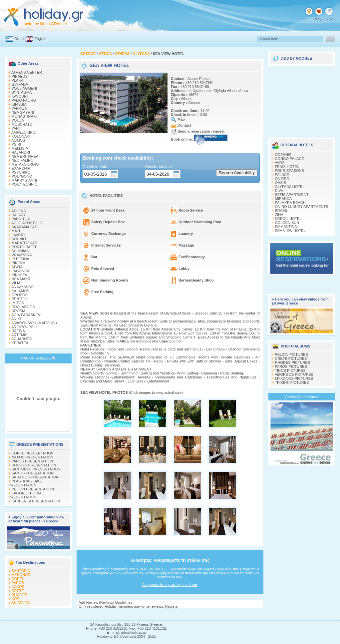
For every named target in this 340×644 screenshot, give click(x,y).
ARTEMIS (19, 335)
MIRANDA (284, 199)
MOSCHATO (22, 124)
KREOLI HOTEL (288, 219)
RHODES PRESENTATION (34, 465)
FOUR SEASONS (290, 171)
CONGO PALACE (290, 159)
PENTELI (19, 299)
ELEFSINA (20, 259)
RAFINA (18, 331)
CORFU (18, 579)
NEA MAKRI (22, 279)
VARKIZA (19, 108)
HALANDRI (21, 152)
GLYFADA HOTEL (290, 187)
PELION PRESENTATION (33, 489)
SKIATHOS (21, 603)
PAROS (18, 583)
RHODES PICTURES (293, 362)
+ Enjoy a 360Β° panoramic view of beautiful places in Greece (36, 519)
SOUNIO (19, 239)
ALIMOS (18, 140)
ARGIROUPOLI (24, 327)
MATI (16, 231)
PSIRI (16, 144)
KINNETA (19, 275)
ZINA (279, 215)
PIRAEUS (20, 76)
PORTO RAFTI (24, 247)
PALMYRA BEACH (290, 203)
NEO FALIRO (23, 160)
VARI (16, 128)
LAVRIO (18, 235)
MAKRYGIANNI (24, 180)
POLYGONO (22, 176)
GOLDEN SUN (287, 223)
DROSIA (19, 311)
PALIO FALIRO (24, 100)
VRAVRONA (22, 255)
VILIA (16, 283)
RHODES (19, 595)
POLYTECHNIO (25, 184)
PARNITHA (21, 219)
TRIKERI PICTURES (292, 382)
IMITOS (18, 303)
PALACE (282, 175)
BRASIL (282, 211)
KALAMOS (20, 291)
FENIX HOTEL (287, 167)
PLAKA (17, 80)
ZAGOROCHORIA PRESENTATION (25, 495)
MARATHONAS (24, 243)
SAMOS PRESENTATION (33, 473)
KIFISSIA (19, 104)
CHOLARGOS (23, 307)
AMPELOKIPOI (24, 132)
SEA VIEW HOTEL (290, 231)
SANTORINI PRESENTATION (36, 469)
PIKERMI (19, 263)
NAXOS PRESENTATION (33, 457)
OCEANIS (283, 155)
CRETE (18, 591)
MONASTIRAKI (24, 116)
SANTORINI (22, 571)
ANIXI (16, 319)
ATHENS (19, 211)
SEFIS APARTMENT (292, 195)
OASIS (281, 183)
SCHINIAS (20, 251)
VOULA (18, 120)
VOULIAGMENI (24, 88)
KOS (15, 599)
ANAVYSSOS (22, 287)
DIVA (279, 191)
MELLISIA (20, 148)
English (40, 39)
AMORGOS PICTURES (294, 374)
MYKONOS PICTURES (294, 378)
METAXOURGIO (25, 164)
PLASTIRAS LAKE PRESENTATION (25, 483)
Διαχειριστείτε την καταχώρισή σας (170, 585)
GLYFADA (20, 84)
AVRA (280, 163)
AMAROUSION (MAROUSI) (34, 323)
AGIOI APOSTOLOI (27, 223)
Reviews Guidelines (116, 602)
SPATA (17, 267)
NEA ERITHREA (25, 156)
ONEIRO (282, 179)
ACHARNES (21, 339)
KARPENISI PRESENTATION (36, 501)
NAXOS (18, 587)
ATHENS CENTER (27, 72)
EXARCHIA (21, 168)
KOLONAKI (21, 136)
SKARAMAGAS (24, 227)
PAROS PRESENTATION (32, 461)
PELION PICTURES (292, 354)
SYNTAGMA (22, 92)
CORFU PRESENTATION (33, 453)
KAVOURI (20, 96)
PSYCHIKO (21, 172)
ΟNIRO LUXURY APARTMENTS (302, 207)
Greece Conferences (302, 397)
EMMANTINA (286, 227)
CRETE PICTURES (291, 358)
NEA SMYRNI (23, 112)
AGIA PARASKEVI (26, 315)
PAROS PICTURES (291, 366)
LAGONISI (20, 271)
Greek (19, 39)
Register (172, 606)
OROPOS (20, 295)
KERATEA (20, 343)
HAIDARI (19, 215)
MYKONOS (21, 575)
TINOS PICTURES (290, 370)
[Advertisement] (302, 99)
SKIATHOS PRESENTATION (35, 477)
